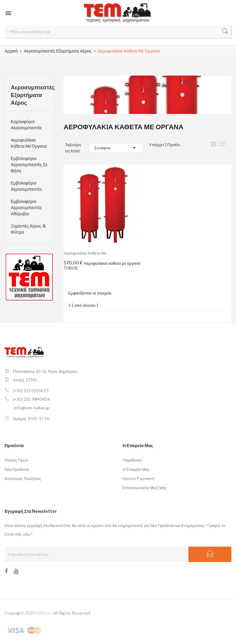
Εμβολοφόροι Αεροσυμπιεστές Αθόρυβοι (26, 207)
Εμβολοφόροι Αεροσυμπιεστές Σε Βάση (29, 164)
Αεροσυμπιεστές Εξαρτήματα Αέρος (29, 95)
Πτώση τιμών (16, 460)
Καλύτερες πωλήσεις (23, 478)
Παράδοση (132, 460)
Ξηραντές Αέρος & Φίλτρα (28, 229)
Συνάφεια (116, 148)
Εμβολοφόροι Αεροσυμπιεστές (26, 186)
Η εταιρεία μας (136, 469)
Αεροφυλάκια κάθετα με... (87, 253)
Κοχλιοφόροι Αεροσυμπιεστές (26, 125)
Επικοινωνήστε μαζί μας (145, 488)
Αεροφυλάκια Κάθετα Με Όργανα (29, 143)
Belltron (44, 613)
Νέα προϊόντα (17, 469)
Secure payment (138, 478)
